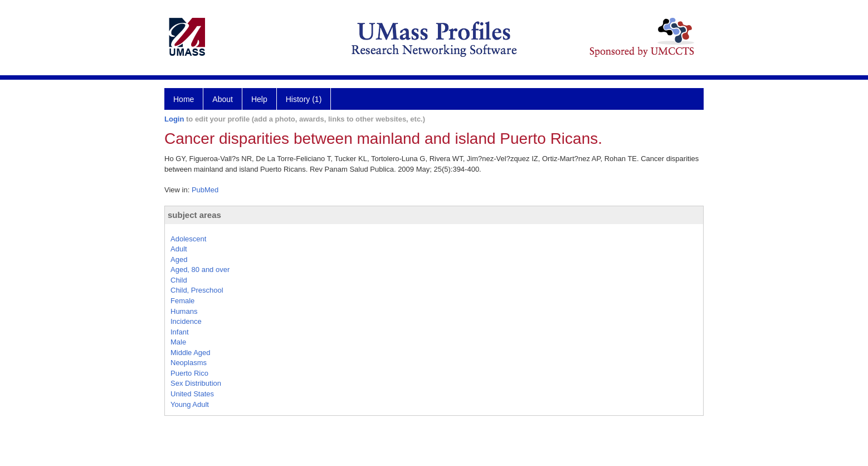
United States (192, 394)
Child (179, 280)
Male (178, 342)
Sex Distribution (196, 383)
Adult (179, 249)
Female (182, 301)
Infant (180, 332)
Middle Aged (191, 353)
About (223, 99)
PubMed (205, 190)
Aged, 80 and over (200, 270)
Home (184, 99)
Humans (184, 311)
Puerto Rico (189, 373)
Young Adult (190, 404)
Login (174, 119)
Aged (179, 259)
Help (259, 99)
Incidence (186, 321)
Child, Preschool (197, 290)
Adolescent (188, 239)
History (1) (304, 99)
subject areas (194, 215)
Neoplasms (189, 363)
